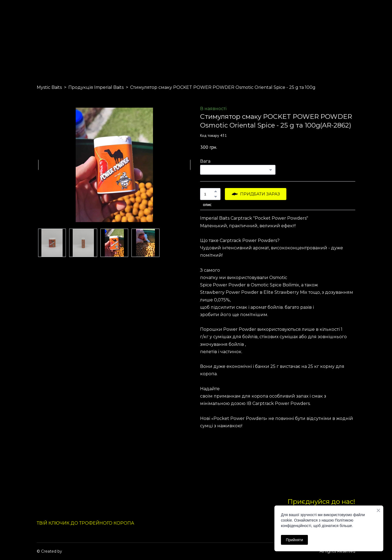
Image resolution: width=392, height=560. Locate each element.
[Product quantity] (209, 194)
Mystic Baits (49, 87)
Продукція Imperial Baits (96, 87)
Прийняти (294, 540)
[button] (216, 191)
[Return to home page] (50, 35)
